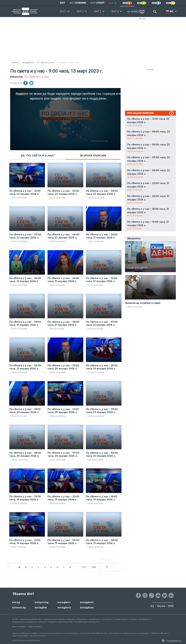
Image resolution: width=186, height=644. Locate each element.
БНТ (63, 3)
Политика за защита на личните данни (59, 633)
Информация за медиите (24, 622)
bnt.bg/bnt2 (64, 608)
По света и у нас (46, 62)
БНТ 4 (115, 11)
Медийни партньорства (60, 622)
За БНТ (15, 619)
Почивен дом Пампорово (87, 622)
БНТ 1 (63, 11)
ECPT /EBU (23, 636)
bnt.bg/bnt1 (64, 602)
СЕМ (14, 636)
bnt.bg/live (41, 608)
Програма (82, 619)
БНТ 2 (80, 11)
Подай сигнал (121, 619)
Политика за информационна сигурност (129, 633)
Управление (94, 619)
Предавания (28, 62)
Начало (15, 62)
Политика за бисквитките (94, 633)
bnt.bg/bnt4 (87, 608)
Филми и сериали (67, 619)
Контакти (107, 619)
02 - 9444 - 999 (162, 606)
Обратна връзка (159, 633)
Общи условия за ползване (25, 633)
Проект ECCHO (38, 636)
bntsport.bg (42, 602)
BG (172, 11)
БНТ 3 (98, 11)
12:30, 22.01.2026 (135, 307)
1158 (94, 567)
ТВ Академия (145, 619)
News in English (19, 626)
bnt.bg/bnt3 (87, 602)
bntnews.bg (19, 608)
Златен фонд (50, 619)
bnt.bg (16, 602)
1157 (84, 567)
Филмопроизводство (31, 619)
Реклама (142, 19)
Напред (133, 619)
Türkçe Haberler (34, 626)
